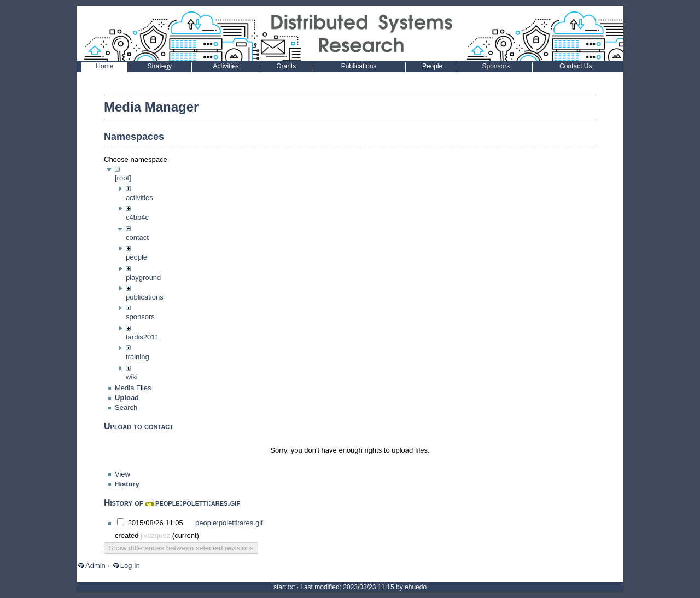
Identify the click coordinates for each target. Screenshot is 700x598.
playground (143, 277)
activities (139, 198)
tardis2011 (142, 337)
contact (137, 238)
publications (145, 297)
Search (126, 418)
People (432, 66)
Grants (286, 66)
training (138, 357)
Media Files (133, 399)
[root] (123, 178)
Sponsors (496, 66)
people (136, 257)
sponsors (140, 317)
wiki (132, 377)
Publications (359, 66)
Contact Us (576, 66)
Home (104, 66)
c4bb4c (137, 217)
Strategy (159, 66)
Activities (226, 66)
